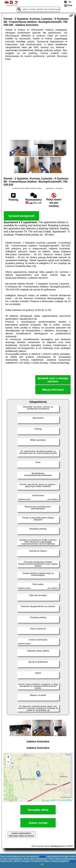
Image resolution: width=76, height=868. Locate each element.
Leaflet (53, 800)
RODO (73, 861)
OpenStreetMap (65, 800)
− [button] (8, 762)
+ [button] (8, 757)
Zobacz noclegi (38, 823)
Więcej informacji (53, 390)
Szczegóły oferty (38, 810)
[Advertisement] (38, 100)
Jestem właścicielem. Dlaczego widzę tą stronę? (21, 834)
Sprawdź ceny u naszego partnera (53, 380)
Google (42, 856)
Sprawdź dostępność (21, 216)
